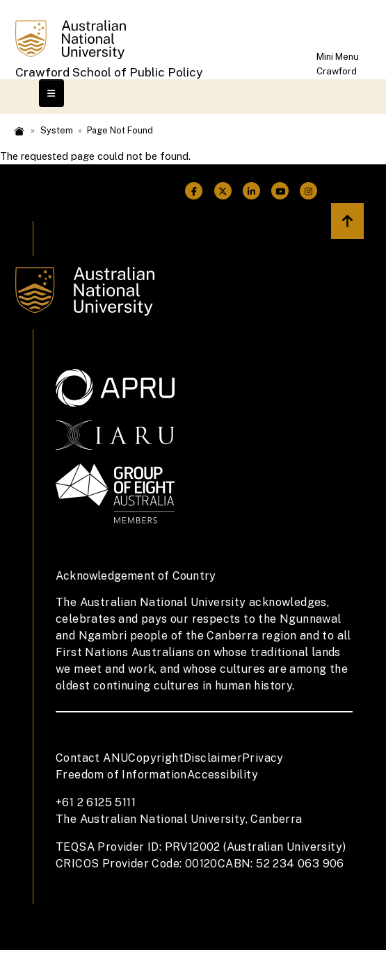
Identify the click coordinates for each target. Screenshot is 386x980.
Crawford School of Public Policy (109, 72)
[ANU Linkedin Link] (251, 191)
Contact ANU (92, 758)
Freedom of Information (121, 775)
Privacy (263, 758)
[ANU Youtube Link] (280, 191)
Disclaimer (213, 758)
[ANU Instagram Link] (308, 191)
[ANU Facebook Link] (194, 191)
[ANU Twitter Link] (223, 191)
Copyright (156, 758)
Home (19, 131)
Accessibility (223, 775)
